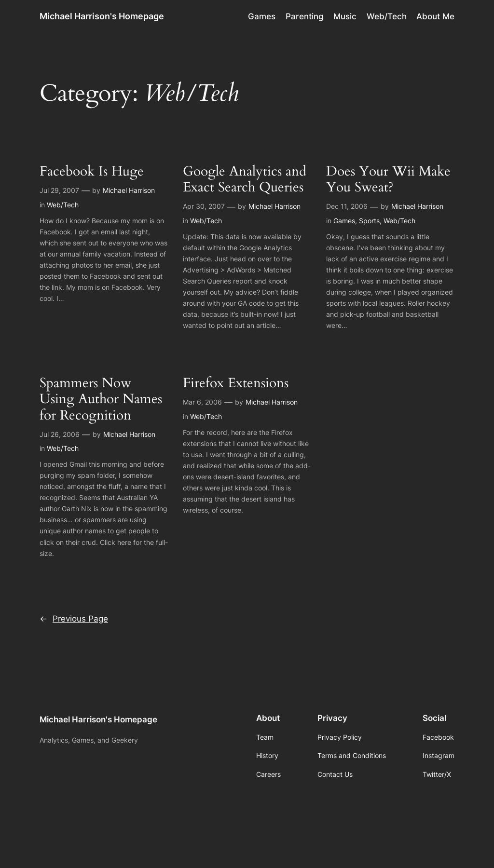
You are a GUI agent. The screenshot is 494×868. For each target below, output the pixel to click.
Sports (369, 221)
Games (344, 221)
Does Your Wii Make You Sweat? (388, 179)
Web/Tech (63, 205)
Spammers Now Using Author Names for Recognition (101, 399)
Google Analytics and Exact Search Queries (245, 179)
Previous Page (74, 619)
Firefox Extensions (236, 383)
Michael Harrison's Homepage (102, 16)
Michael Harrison (129, 190)
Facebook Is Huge (92, 171)
